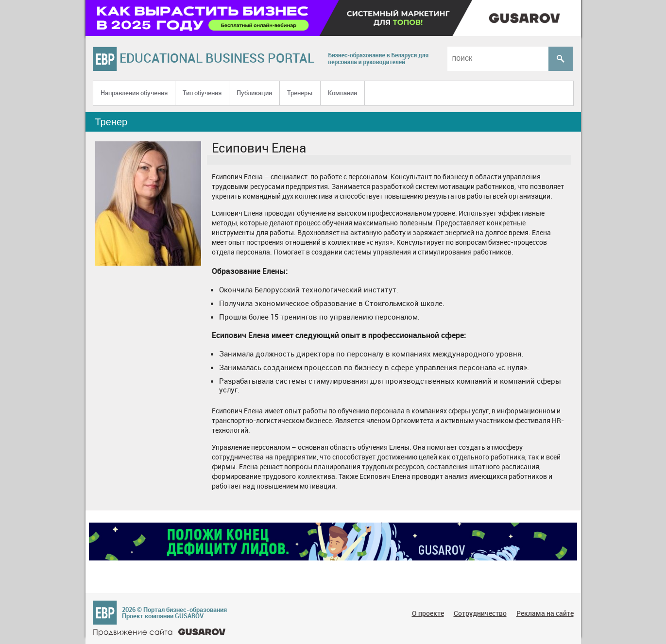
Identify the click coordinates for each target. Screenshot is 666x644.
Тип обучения (202, 93)
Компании (342, 93)
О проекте (428, 613)
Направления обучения (134, 93)
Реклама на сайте (545, 613)
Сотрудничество (480, 613)
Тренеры (300, 93)
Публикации (254, 93)
